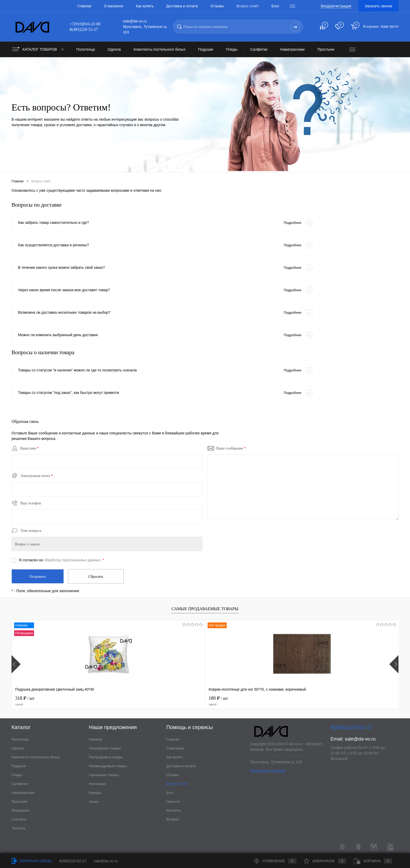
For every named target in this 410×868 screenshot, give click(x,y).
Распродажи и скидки (106, 756)
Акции (94, 800)
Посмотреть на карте (268, 770)
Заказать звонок (378, 6)
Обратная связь (32, 861)
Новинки (96, 738)
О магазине (113, 6)
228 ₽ (360, 700)
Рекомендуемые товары (108, 765)
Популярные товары (105, 747)
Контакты (174, 809)
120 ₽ (205, 700)
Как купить (145, 6)
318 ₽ (50, 700)
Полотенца (20, 738)
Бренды (95, 792)
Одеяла (18, 747)
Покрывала (20, 809)
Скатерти (19, 818)
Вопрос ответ (248, 6)
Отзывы (217, 6)
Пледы (17, 774)
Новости (173, 800)
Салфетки (19, 783)
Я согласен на (61, 560)
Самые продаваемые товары (205, 608)
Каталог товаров (39, 49)
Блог (275, 6)
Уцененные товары (104, 774)
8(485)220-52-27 (73, 861)
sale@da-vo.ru (360, 738)
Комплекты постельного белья (35, 756)
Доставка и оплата (182, 6)
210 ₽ (283, 700)
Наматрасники (23, 792)
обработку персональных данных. (73, 560)
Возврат (173, 818)
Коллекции (97, 783)
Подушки (19, 765)
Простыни (19, 800)
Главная (84, 6)
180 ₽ (128, 700)
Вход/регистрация (336, 6)
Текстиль (19, 827)
